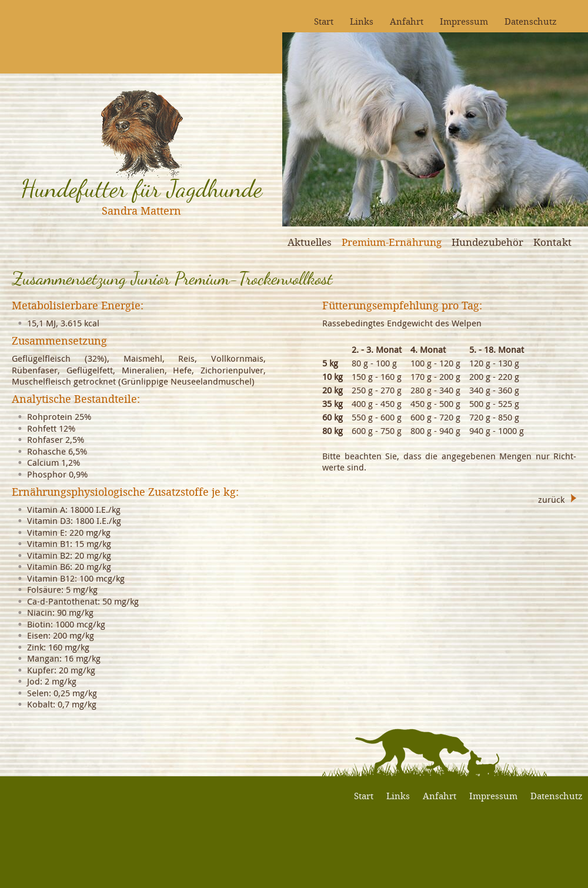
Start (324, 21)
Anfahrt (407, 21)
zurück (551, 499)
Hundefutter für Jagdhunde (141, 189)
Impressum (464, 21)
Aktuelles (310, 242)
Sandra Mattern (141, 211)
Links (362, 21)
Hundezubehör (487, 242)
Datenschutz (531, 21)
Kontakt (552, 242)
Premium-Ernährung (392, 242)
